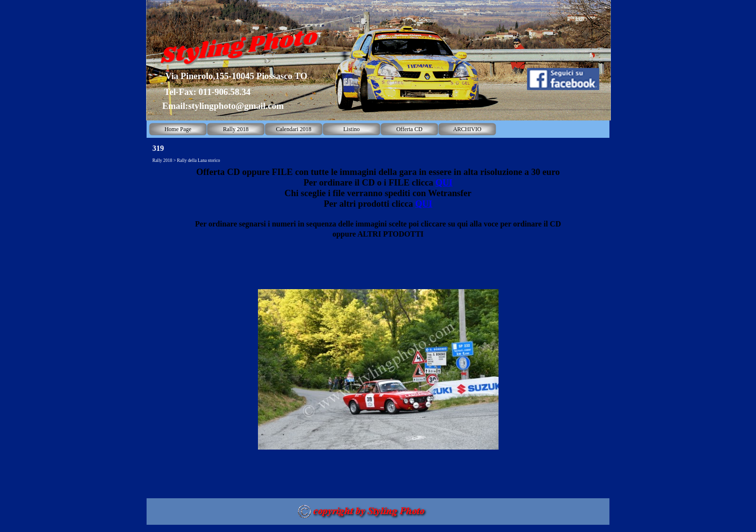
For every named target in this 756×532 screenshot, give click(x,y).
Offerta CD (409, 129)
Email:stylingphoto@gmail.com (223, 106)
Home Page (178, 129)
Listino (351, 129)
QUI (444, 182)
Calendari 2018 (294, 129)
